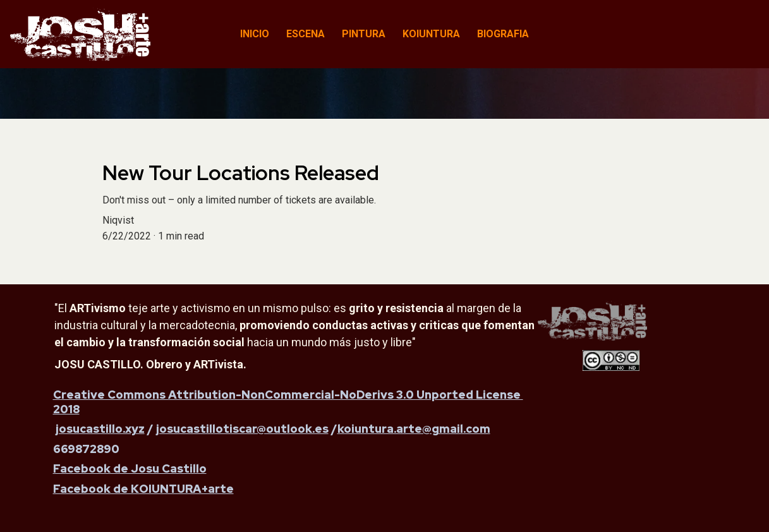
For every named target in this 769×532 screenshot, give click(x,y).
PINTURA (364, 34)
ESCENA (306, 34)
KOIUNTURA (431, 34)
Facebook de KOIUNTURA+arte (143, 489)
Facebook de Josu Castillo (130, 469)
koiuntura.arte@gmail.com (414, 429)
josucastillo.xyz (100, 429)
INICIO (255, 34)
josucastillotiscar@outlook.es (242, 429)
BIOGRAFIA (503, 34)
